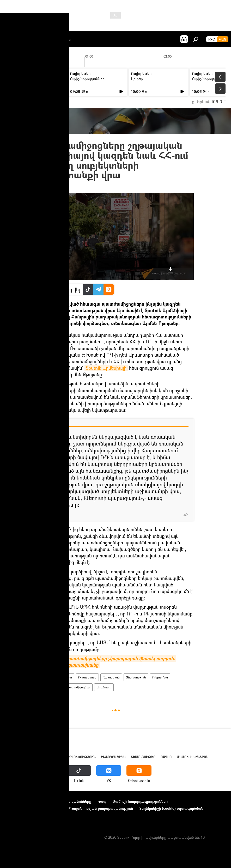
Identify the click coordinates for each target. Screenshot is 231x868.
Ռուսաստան (87, 677)
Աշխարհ (53, 757)
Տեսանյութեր (143, 757)
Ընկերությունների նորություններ (34, 808)
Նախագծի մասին (21, 801)
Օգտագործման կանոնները (67, 801)
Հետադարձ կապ (20, 815)
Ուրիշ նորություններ (87, 79)
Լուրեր (15, 79)
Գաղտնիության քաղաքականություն (101, 808)
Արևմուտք (104, 687)
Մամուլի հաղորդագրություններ (140, 801)
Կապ (102, 801)
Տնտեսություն (136, 677)
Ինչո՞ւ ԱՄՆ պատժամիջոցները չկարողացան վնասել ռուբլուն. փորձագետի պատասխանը (107, 662)
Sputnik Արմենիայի (106, 368)
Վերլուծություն (80, 757)
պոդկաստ (64, 677)
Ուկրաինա (160, 677)
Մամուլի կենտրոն (193, 757)
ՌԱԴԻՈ (45, 677)
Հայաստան (111, 677)
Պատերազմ (49, 687)
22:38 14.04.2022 (51, 186)
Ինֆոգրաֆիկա (113, 757)
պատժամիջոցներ (77, 687)
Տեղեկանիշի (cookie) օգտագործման (171, 808)
